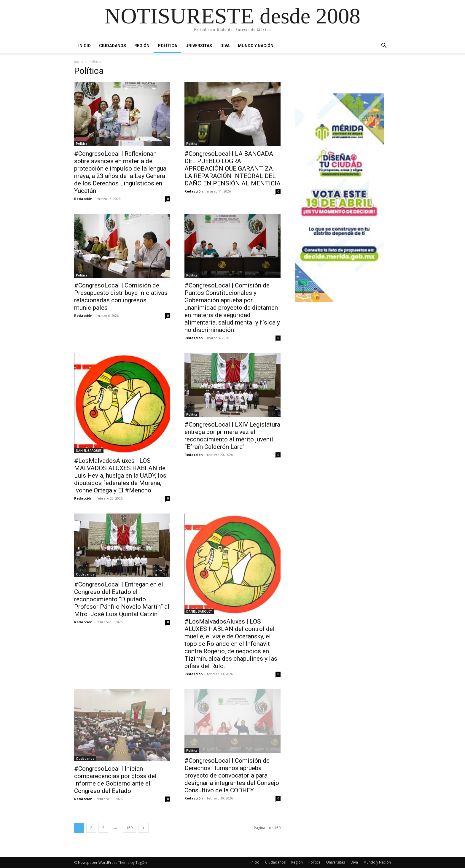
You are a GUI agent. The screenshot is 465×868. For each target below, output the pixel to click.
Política (167, 46)
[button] (384, 46)
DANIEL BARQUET (89, 451)
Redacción (83, 199)
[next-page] (144, 828)
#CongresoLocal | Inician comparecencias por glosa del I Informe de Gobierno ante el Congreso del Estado (117, 780)
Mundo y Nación (256, 46)
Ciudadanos (113, 46)
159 (129, 828)
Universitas (199, 46)
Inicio (85, 46)
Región (142, 46)
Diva (225, 46)
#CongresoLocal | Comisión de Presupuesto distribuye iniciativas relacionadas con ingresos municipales (121, 297)
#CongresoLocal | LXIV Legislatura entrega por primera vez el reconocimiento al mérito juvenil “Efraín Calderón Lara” (232, 436)
